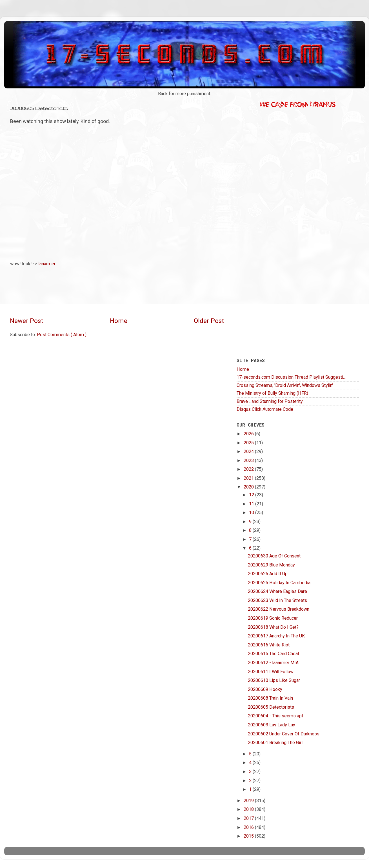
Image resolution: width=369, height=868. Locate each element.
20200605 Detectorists (271, 707)
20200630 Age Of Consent (274, 556)
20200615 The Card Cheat (274, 654)
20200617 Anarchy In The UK (276, 636)
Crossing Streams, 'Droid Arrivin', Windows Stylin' (285, 385)
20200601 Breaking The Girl (275, 743)
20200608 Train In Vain (270, 698)
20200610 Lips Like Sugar (274, 680)
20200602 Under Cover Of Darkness (284, 734)
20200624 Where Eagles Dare (277, 591)
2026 (249, 434)
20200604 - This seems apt (275, 716)
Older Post (209, 321)
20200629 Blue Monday (271, 565)
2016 (249, 827)
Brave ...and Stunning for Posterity (270, 401)
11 (252, 504)
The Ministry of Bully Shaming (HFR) (272, 393)
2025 (249, 443)
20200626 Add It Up (268, 574)
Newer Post (26, 321)
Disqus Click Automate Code (265, 409)
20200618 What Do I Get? (273, 627)
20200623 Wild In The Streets (277, 600)
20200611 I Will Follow (271, 672)
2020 (249, 487)
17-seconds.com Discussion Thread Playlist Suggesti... (291, 377)
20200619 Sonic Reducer (273, 618)
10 (252, 513)
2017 (249, 818)
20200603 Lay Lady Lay (272, 725)
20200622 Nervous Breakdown (279, 609)
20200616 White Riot (269, 645)
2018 (249, 809)
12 (252, 495)
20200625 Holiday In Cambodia (279, 583)
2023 (249, 460)
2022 (249, 469)
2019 (249, 801)
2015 (249, 836)
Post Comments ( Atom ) (62, 335)
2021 (249, 478)
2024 (249, 451)
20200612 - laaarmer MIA (273, 663)
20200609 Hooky (265, 689)
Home (119, 321)
